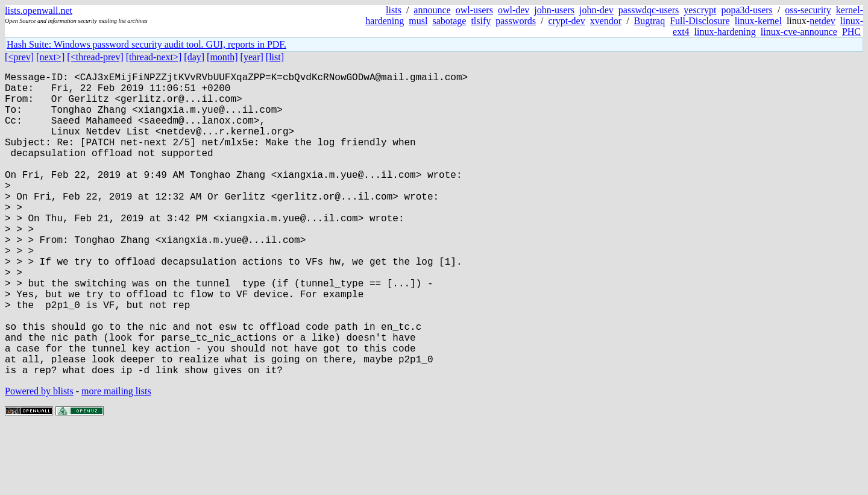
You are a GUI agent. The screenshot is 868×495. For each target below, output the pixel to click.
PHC (851, 32)
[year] (252, 57)
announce (432, 10)
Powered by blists (39, 459)
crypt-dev (566, 21)
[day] (194, 57)
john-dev (596, 10)
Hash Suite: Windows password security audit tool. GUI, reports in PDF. (146, 44)
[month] (222, 57)
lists (394, 10)
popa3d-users (747, 10)
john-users (554, 10)
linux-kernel (758, 21)
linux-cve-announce (799, 32)
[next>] (50, 57)
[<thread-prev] (95, 57)
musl (418, 21)
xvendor (606, 21)
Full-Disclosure (700, 21)
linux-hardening (725, 32)
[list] (275, 57)
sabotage (449, 21)
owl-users (474, 10)
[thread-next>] (154, 57)
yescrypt (700, 10)
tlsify (481, 21)
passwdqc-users (649, 10)
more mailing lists (116, 459)
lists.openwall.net (39, 11)
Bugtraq (650, 21)
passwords (516, 21)
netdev (822, 21)
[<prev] (19, 57)
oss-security (808, 10)
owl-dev (514, 10)
